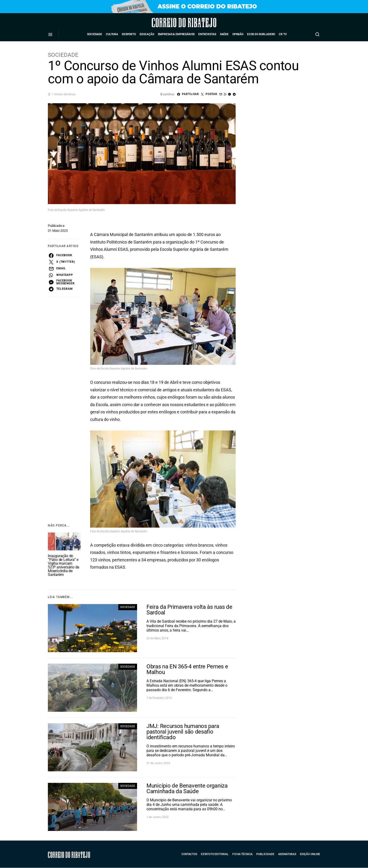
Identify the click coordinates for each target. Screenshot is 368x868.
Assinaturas (287, 854)
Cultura (112, 34)
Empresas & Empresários (176, 34)
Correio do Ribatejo (171, 23)
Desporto (129, 34)
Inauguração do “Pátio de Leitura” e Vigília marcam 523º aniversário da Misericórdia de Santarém (64, 565)
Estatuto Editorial (215, 854)
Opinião (238, 34)
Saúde (224, 34)
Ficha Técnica (242, 854)
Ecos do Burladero (261, 34)
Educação (147, 34)
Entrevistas (207, 34)
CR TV (283, 34)
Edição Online (310, 854)
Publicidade (265, 854)
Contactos (189, 854)
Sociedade (95, 34)
